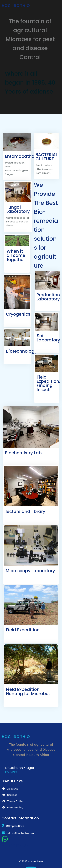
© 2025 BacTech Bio (31, 861)
